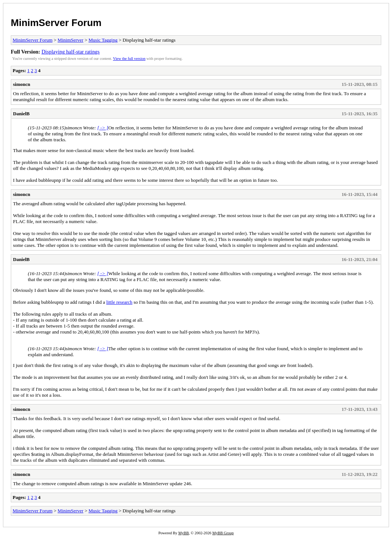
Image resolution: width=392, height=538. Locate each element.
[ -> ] (103, 128)
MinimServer (70, 40)
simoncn (22, 84)
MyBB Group (223, 533)
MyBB (184, 533)
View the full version (129, 59)
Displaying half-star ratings (71, 52)
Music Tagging (103, 40)
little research (119, 302)
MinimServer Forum (56, 23)
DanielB (21, 114)
